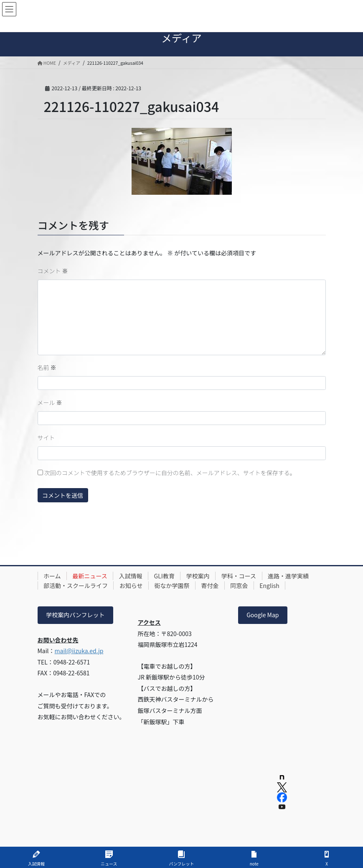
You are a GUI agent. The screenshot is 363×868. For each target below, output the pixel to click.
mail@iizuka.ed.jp (79, 651)
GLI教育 (166, 576)
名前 (47, 367)
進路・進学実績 (291, 576)
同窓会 (241, 585)
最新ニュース (90, 576)
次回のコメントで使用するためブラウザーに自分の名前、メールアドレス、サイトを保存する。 (170, 473)
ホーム (53, 576)
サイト (46, 438)
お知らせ (132, 585)
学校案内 (200, 576)
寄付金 (211, 585)
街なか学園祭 (173, 585)
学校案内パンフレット (75, 615)
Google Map (263, 615)
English (272, 585)
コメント (53, 271)
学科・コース (241, 576)
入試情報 (132, 576)
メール (50, 402)
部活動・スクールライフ (76, 585)
